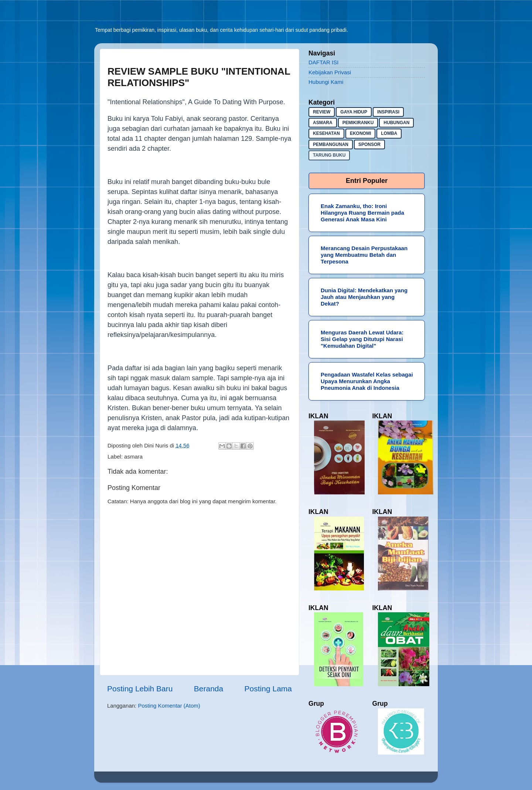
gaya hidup (354, 112)
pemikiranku (358, 123)
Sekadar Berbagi (115, 22)
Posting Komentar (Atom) (169, 706)
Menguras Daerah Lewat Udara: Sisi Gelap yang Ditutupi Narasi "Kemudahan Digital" (362, 339)
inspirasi (388, 112)
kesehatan (326, 133)
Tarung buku (329, 155)
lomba (389, 133)
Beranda (209, 689)
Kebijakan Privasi (330, 72)
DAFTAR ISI (323, 62)
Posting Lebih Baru (140, 689)
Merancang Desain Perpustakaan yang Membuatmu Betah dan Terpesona (364, 255)
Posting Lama (268, 689)
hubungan (396, 123)
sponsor (369, 144)
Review (322, 112)
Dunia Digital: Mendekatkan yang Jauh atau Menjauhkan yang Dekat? (364, 297)
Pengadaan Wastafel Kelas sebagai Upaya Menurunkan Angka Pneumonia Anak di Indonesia (367, 381)
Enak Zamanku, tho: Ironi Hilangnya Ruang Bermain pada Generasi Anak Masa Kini (362, 213)
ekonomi (360, 133)
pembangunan (331, 144)
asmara (133, 457)
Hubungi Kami (326, 82)
